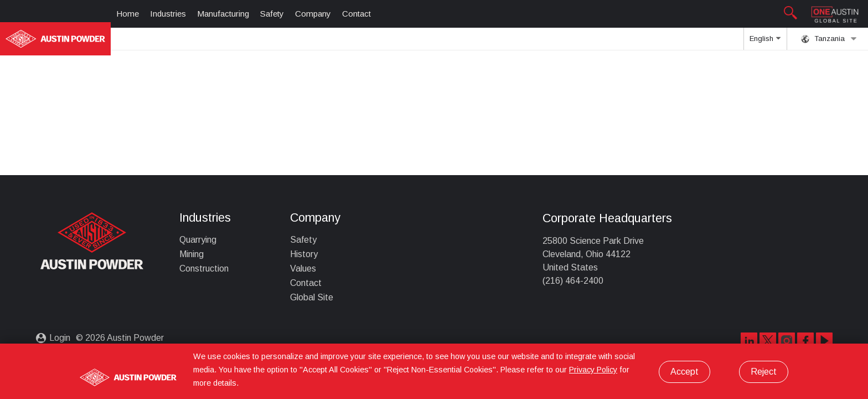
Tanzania (829, 39)
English (765, 42)
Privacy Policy (593, 370)
